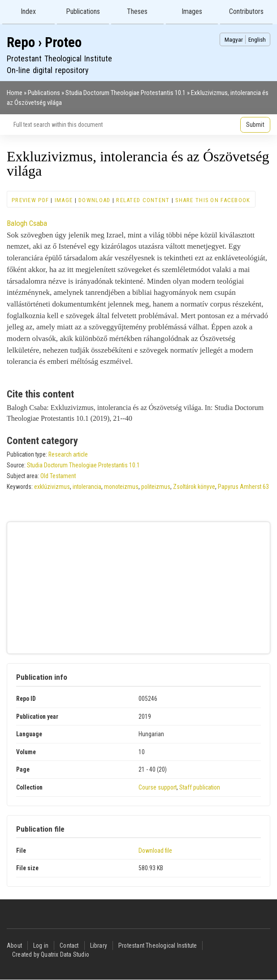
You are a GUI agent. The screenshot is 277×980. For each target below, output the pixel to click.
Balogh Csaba (27, 223)
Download (94, 200)
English (257, 39)
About (14, 945)
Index (28, 11)
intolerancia (87, 487)
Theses (137, 11)
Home (15, 93)
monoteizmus (121, 487)
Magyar (234, 39)
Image (64, 200)
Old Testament (58, 476)
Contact (69, 945)
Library (99, 945)
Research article (68, 454)
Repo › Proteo (44, 42)
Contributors (246, 11)
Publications (83, 11)
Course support (158, 787)
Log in (41, 945)
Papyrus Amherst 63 (243, 487)
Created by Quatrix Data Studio (51, 954)
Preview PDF (30, 200)
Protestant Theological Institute (158, 945)
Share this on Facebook (213, 200)
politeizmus (156, 487)
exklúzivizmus (52, 487)
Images (192, 11)
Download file (155, 850)
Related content (143, 200)
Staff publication (200, 787)
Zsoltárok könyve (194, 487)
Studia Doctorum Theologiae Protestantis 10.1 (126, 93)
